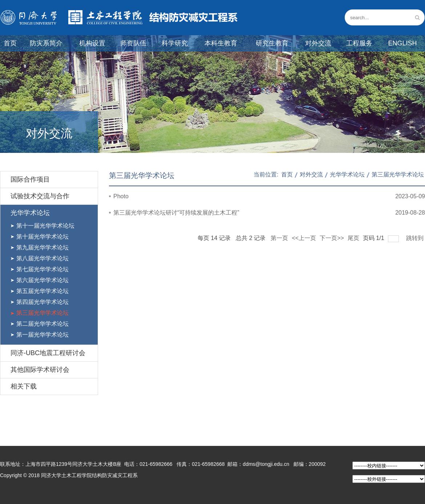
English (402, 43)
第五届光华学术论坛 (42, 291)
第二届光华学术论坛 (42, 324)
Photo (121, 196)
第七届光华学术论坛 (42, 269)
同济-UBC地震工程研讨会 (48, 353)
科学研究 (175, 43)
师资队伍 (133, 43)
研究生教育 (272, 43)
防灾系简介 (46, 43)
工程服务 (359, 43)
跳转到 (416, 238)
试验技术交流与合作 (40, 196)
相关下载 (24, 386)
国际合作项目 (30, 179)
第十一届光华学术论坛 (45, 226)
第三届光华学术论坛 (42, 313)
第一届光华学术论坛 (42, 335)
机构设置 (92, 43)
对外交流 (318, 43)
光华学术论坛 (30, 213)
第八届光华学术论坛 (42, 258)
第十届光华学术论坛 (42, 237)
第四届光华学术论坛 (42, 302)
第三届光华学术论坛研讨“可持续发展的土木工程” (176, 213)
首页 (10, 43)
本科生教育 (221, 43)
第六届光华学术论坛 (42, 280)
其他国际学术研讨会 (40, 370)
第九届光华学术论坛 (42, 247)
